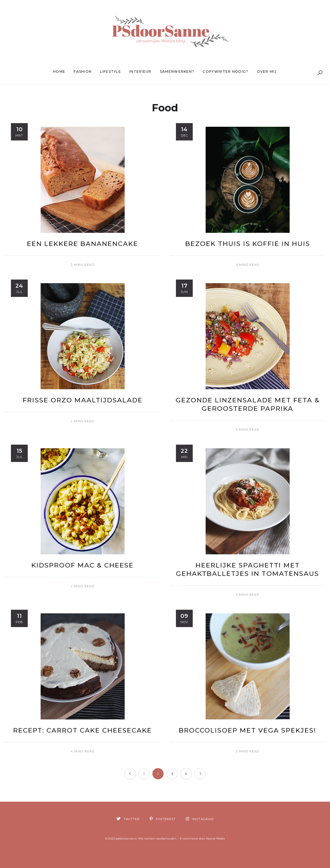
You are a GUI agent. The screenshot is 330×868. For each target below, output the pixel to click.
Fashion (83, 71)
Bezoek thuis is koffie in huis (248, 244)
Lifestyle (111, 71)
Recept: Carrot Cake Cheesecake (82, 730)
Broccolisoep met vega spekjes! (247, 730)
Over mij (267, 71)
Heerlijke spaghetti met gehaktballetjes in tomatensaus (247, 569)
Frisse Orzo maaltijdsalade (83, 400)
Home (59, 71)
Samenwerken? (177, 71)
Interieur (140, 71)
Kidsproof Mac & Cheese (82, 565)
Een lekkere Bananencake (82, 244)
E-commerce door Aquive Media (202, 838)
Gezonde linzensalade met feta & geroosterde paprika (248, 404)
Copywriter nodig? (225, 71)
